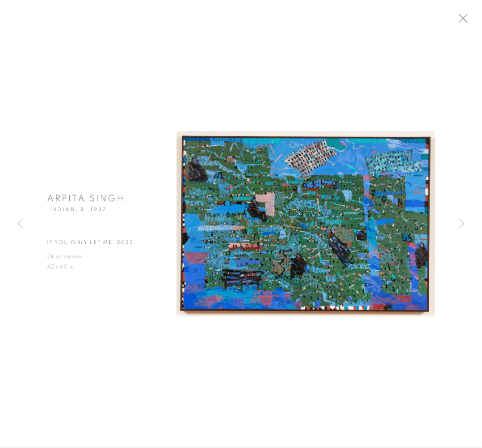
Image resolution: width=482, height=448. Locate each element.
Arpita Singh (86, 202)
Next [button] (462, 224)
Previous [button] (20, 224)
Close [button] (469, 21)
